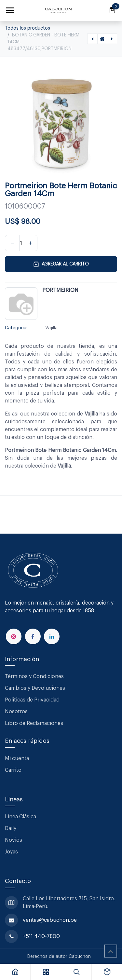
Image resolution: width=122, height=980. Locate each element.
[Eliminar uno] (12, 243)
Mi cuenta (17, 758)
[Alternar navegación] (10, 10)
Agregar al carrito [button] (61, 264)
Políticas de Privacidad (32, 700)
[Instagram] (14, 636)
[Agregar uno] (30, 243)
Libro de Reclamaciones (34, 723)
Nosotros (16, 712)
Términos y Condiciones (35, 676)
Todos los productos (27, 28)
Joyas (11, 852)
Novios (14, 840)
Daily (11, 828)
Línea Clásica (20, 817)
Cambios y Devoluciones (35, 688)
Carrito (13, 770)
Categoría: (16, 328)
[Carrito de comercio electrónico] (112, 10)
